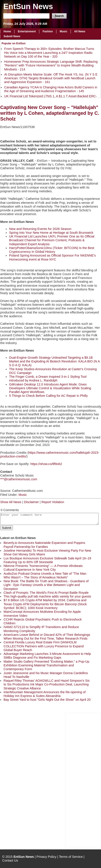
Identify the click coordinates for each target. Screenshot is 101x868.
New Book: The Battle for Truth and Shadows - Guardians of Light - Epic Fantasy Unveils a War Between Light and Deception (46, 585)
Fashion (48, 31)
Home (7, 31)
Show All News (11, 502)
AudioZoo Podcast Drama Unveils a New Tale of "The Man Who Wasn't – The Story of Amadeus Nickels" (45, 575)
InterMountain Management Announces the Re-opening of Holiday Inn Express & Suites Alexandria (45, 694)
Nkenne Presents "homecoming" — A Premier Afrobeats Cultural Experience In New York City (43, 568)
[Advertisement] (83, 780)
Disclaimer (31, 502)
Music (63, 31)
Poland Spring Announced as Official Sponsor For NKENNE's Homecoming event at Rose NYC (52, 257)
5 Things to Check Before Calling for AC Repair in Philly (48, 396)
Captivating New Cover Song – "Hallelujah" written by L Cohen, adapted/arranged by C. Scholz (50, 113)
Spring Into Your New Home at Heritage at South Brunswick (51, 233)
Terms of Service (71, 857)
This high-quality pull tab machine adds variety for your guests (47, 596)
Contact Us (10, 860)
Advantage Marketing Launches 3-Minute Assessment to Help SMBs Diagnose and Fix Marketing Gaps (47, 656)
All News (80, 31)
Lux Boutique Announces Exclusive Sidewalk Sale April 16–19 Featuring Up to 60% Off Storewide (47, 560)
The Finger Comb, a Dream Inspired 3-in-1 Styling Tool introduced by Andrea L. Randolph (48, 379)
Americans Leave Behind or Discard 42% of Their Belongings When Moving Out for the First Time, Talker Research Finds (47, 637)
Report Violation (53, 502)
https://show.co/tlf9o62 (46, 464)
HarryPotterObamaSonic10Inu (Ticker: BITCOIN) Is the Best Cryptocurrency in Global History (52, 250)
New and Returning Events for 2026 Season (40, 229)
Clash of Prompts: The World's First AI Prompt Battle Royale (46, 593)
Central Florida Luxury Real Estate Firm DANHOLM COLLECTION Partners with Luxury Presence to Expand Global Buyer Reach (44, 646)
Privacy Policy (46, 857)
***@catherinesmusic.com (19, 479)
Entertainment (27, 31)
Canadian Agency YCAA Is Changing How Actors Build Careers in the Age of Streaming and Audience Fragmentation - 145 (51, 89)
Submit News (12, 36)
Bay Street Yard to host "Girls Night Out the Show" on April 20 (47, 700)
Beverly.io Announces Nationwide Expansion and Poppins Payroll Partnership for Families (44, 545)
